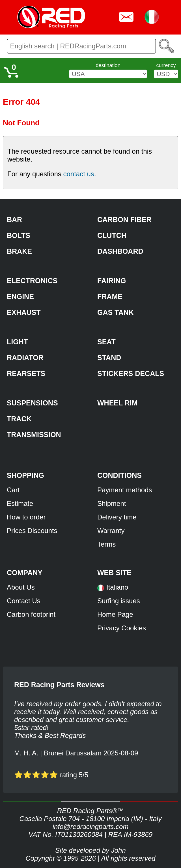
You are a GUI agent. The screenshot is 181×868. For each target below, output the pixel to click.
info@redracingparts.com (90, 827)
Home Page (115, 614)
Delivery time (117, 517)
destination (108, 65)
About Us (21, 587)
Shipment (112, 503)
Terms (106, 544)
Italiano (117, 587)
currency (166, 65)
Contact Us (24, 601)
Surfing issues (119, 601)
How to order (26, 517)
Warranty (111, 531)
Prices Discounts (32, 531)
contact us (78, 174)
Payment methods (125, 490)
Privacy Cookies (122, 628)
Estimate (20, 503)
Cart (13, 490)
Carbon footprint (31, 614)
